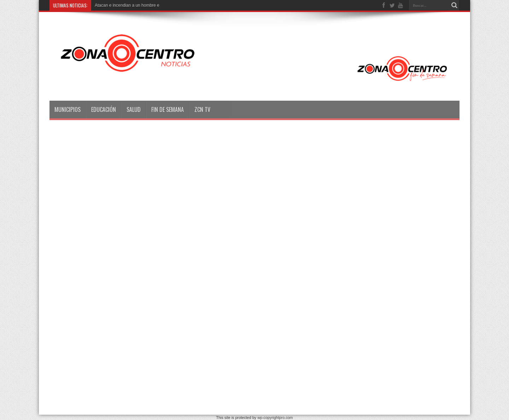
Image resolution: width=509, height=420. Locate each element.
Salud (134, 110)
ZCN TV (202, 110)
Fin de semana (168, 110)
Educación (104, 110)
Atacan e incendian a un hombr (124, 5)
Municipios (68, 110)
